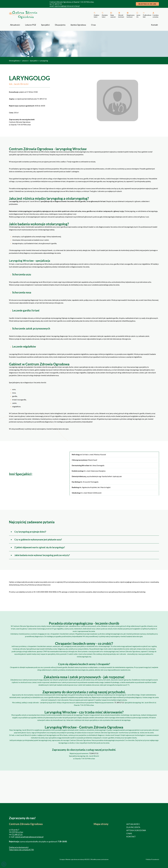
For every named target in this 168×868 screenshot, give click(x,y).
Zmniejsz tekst (105, 16)
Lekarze (25, 61)
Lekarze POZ (31, 25)
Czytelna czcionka (156, 16)
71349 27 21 (94, 753)
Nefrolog (75, 454)
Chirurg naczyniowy (80, 460)
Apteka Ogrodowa (78, 25)
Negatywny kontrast (131, 16)
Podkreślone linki (147, 16)
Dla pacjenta (60, 25)
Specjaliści (45, 25)
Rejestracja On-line (147, 4)
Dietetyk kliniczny (79, 476)
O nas (93, 25)
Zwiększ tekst (96, 16)
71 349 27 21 (57, 4)
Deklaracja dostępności (19, 847)
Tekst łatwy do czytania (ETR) (21, 850)
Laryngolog (44, 61)
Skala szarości (113, 16)
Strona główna (14, 61)
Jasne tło (138, 16)
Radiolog (75, 487)
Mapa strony (101, 824)
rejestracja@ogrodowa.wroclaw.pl (67, 6)
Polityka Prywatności (152, 859)
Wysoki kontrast (121, 16)
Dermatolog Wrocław (81, 465)
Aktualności (15, 25)
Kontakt (154, 25)
